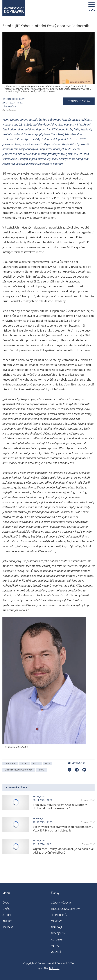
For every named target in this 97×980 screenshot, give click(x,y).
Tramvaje (38, 818)
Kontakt (8, 927)
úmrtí (41, 770)
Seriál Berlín (59, 915)
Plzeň (24, 764)
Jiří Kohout (10, 764)
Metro (55, 946)
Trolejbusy (18, 99)
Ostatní (7, 99)
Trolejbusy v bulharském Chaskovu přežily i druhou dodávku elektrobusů (61, 806)
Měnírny (56, 921)
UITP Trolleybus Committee (19, 770)
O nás (6, 909)
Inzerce (7, 921)
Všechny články (61, 903)
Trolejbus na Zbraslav (65, 909)
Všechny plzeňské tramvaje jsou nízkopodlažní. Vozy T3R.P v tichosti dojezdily (63, 829)
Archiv (7, 915)
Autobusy (57, 940)
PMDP (36, 764)
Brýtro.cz (54, 968)
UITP (48, 764)
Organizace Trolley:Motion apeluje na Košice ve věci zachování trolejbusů (63, 851)
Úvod (6, 903)
